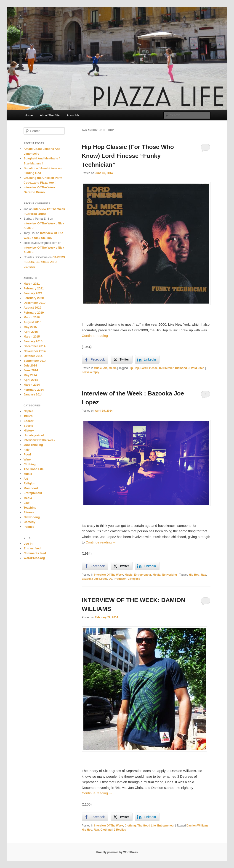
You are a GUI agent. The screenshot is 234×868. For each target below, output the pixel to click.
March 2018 (32, 317)
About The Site (50, 115)
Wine (27, 459)
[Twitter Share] (122, 359)
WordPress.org (34, 558)
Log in (28, 544)
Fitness (29, 512)
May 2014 (30, 375)
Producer (120, 579)
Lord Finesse (149, 368)
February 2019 (34, 313)
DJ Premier (166, 368)
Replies (134, 579)
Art (105, 368)
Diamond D (182, 368)
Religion (29, 483)
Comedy (29, 522)
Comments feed (35, 553)
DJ (110, 579)
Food (27, 454)
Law (26, 503)
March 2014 (32, 385)
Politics (29, 527)
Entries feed (32, 548)
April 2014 (31, 380)
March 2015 (32, 337)
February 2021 (34, 288)
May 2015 (30, 327)
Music (98, 368)
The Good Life (147, 826)
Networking (169, 575)
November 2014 (35, 351)
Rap (203, 575)
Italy (27, 450)
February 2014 (34, 390)
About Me (73, 115)
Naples (28, 411)
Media (113, 368)
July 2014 (30, 365)
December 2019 (34, 303)
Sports (28, 426)
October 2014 (33, 356)
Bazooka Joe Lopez (94, 579)
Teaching (30, 508)
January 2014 (33, 394)
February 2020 (34, 298)
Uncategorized (34, 435)
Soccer (28, 421)
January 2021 (33, 293)
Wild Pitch (198, 368)
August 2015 (32, 322)
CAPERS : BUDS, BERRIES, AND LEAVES (44, 262)
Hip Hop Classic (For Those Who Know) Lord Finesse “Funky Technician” (128, 156)
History (29, 430)
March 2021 (32, 284)
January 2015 (33, 341)
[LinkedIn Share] (147, 359)
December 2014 (34, 346)
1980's (28, 416)
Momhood (31, 488)
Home (29, 115)
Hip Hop (134, 368)
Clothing (130, 826)
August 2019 (32, 308)
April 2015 (31, 332)
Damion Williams (197, 826)
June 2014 (31, 370)
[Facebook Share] (95, 359)
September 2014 (35, 361)
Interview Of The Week (109, 575)
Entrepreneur (142, 575)
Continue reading (97, 336)
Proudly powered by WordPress (117, 852)
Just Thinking (33, 445)
